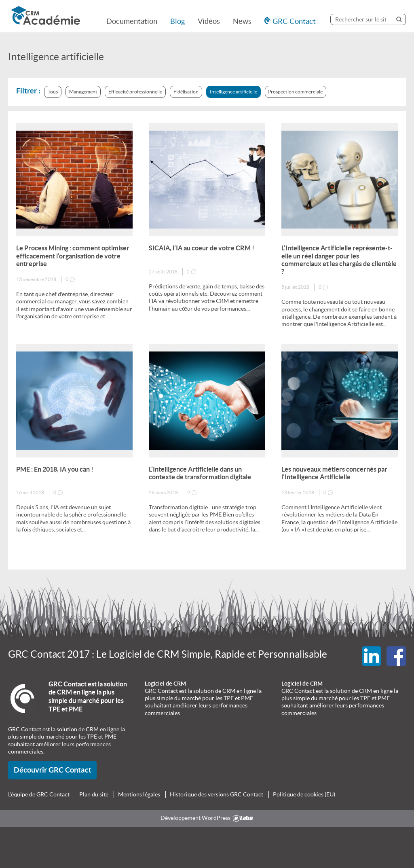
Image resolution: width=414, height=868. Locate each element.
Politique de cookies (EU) (304, 794)
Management (83, 92)
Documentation (132, 21)
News (242, 21)
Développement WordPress (207, 818)
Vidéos (209, 21)
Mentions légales (139, 794)
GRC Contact (294, 21)
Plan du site (94, 794)
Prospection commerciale (295, 92)
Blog (177, 21)
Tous (53, 92)
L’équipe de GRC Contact (39, 794)
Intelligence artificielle (233, 92)
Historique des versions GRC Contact (217, 794)
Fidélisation (186, 92)
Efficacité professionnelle (135, 92)
